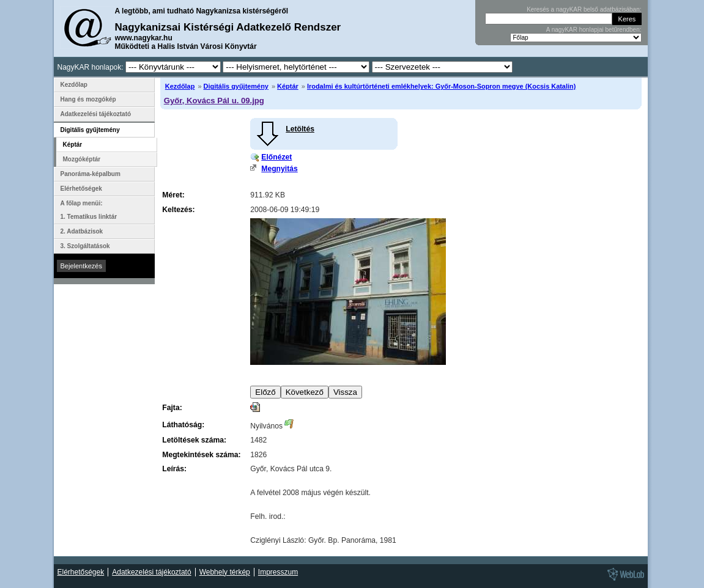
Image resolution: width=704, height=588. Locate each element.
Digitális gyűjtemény (236, 86)
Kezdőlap (180, 86)
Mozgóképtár (82, 159)
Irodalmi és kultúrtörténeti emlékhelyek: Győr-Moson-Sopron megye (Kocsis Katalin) (441, 86)
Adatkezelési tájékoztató (96, 114)
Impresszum (278, 572)
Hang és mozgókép (88, 99)
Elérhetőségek (81, 189)
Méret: (173, 195)
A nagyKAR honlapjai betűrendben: (594, 30)
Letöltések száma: (194, 440)
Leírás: (174, 469)
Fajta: (172, 408)
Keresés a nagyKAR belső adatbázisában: (584, 9)
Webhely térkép (225, 572)
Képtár (288, 86)
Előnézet (276, 157)
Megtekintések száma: (201, 455)
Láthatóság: (183, 425)
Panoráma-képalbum (91, 174)
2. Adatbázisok (82, 231)
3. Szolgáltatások (85, 246)
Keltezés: (178, 210)
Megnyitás (279, 169)
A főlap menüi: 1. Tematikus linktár (89, 210)
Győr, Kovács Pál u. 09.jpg (214, 101)
